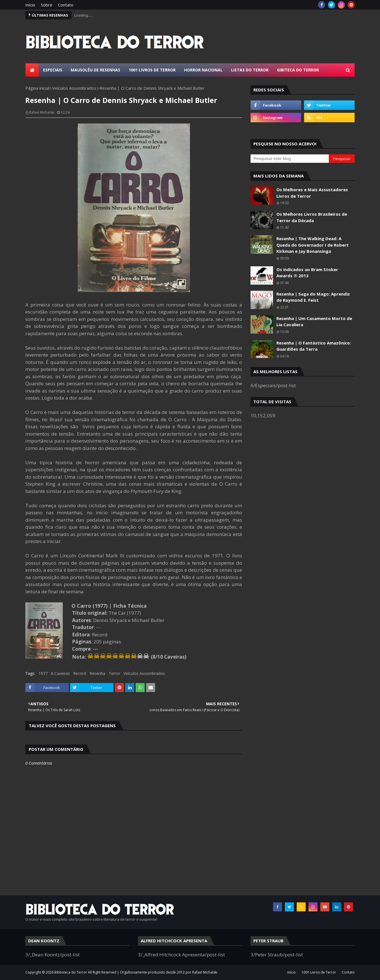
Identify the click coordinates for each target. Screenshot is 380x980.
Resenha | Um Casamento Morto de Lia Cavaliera (314, 322)
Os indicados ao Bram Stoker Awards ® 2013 (307, 273)
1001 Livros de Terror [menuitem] (152, 70)
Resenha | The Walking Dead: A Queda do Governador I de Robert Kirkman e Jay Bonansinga (313, 245)
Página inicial (37, 88)
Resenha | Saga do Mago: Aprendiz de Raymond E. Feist (313, 297)
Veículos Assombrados (74, 88)
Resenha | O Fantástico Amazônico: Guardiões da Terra (314, 346)
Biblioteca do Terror (71, 972)
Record (80, 673)
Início (30, 5)
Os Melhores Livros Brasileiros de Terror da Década (312, 217)
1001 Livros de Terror (319, 972)
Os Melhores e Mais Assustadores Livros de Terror (312, 193)
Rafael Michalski (42, 112)
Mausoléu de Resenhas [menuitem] (95, 70)
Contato (66, 5)
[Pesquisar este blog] (290, 159)
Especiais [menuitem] (53, 70)
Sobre (47, 5)
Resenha (97, 673)
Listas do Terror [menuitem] (250, 70)
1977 (43, 673)
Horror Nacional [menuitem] (203, 70)
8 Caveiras (60, 673)
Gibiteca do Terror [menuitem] (298, 70)
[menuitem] (32, 70)
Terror (114, 673)
